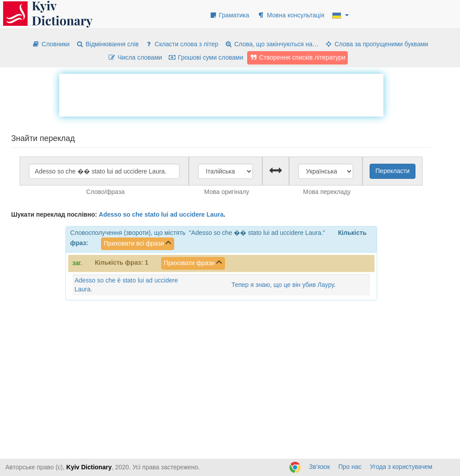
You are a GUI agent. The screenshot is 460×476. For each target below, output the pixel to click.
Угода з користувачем (401, 467)
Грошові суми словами (206, 57)
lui (165, 214)
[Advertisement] (221, 94)
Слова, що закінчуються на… (271, 44)
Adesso (110, 214)
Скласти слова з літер (181, 44)
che (137, 214)
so (126, 214)
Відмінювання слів (107, 44)
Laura (215, 214)
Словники (51, 44)
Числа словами (135, 57)
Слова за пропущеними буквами (376, 44)
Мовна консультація (291, 15)
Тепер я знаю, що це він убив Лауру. (284, 285)
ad (174, 214)
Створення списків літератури (297, 57)
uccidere (192, 214)
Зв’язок (320, 467)
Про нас (350, 467)
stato (152, 214)
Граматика (229, 15)
